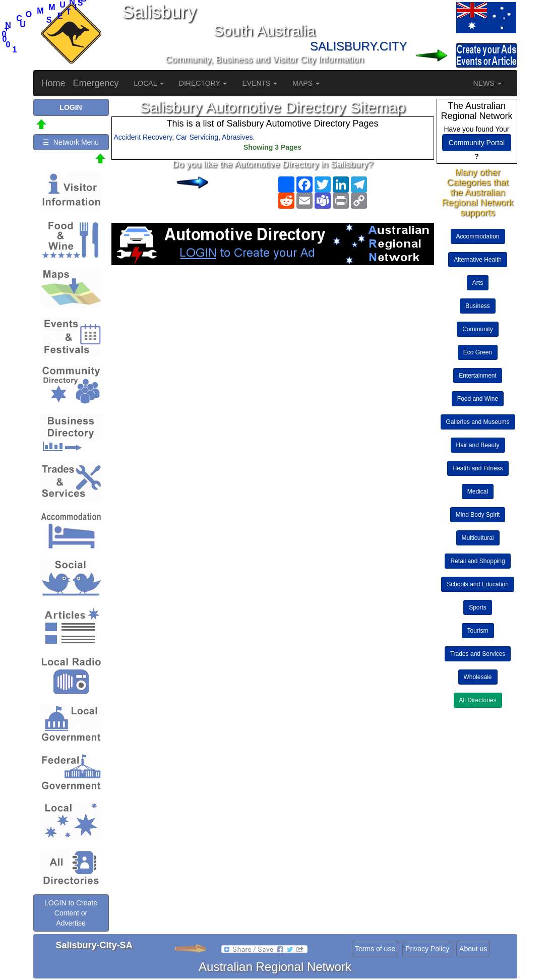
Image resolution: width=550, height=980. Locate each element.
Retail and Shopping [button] (477, 561)
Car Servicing (197, 137)
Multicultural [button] (478, 538)
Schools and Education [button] (478, 584)
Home (53, 83)
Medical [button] (478, 492)
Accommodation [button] (478, 236)
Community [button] (478, 329)
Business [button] (478, 306)
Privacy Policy (427, 949)
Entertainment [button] (478, 376)
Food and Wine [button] (478, 399)
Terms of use (375, 949)
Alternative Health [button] (478, 260)
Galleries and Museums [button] (478, 422)
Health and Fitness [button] (478, 468)
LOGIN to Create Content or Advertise (71, 913)
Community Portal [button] (477, 143)
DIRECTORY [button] (203, 83)
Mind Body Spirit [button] (478, 515)
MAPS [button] (306, 83)
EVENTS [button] (260, 83)
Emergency (96, 83)
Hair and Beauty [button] (478, 445)
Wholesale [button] (478, 677)
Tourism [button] (478, 631)
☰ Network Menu (71, 142)
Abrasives (237, 137)
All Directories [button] (478, 700)
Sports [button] (478, 607)
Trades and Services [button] (478, 654)
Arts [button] (478, 283)
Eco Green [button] (478, 352)
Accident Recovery (143, 137)
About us (473, 949)
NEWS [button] (487, 83)
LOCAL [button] (149, 83)
